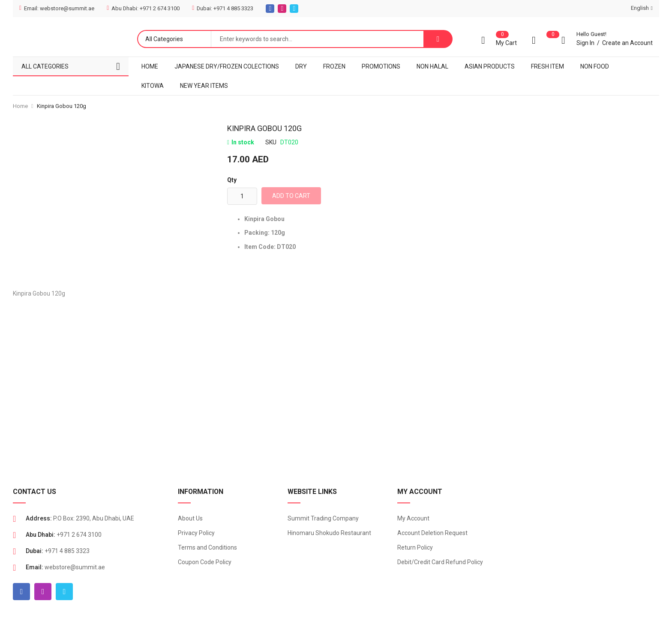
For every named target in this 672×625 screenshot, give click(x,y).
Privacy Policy (196, 533)
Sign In (585, 43)
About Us (190, 518)
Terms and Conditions (207, 547)
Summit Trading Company (323, 518)
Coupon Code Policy (205, 562)
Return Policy (415, 547)
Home (20, 106)
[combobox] (317, 39)
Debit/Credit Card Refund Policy (440, 562)
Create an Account (627, 43)
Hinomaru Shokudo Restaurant (329, 533)
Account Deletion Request (432, 533)
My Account (413, 518)
